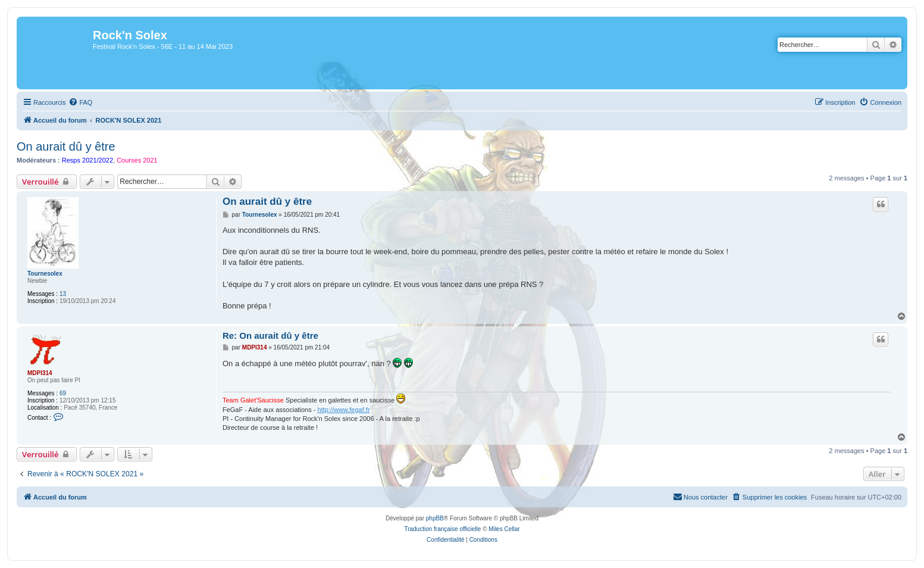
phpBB (435, 518)
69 (63, 393)
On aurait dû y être (66, 146)
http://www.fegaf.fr (344, 410)
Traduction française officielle (442, 529)
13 (63, 294)
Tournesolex (45, 274)
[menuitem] (80, 102)
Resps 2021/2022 (87, 160)
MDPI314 (40, 373)
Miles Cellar (504, 529)
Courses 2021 (137, 160)
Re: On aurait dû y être (270, 336)
